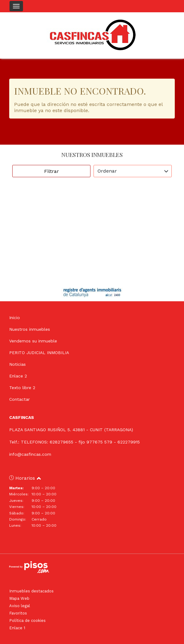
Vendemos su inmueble (33, 341)
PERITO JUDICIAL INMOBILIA (39, 353)
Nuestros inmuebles (30, 329)
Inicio (15, 318)
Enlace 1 (17, 628)
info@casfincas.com (30, 454)
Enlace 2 (18, 376)
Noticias (17, 364)
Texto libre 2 (22, 388)
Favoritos (18, 613)
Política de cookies (27, 621)
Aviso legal (20, 606)
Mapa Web (19, 598)
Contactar (19, 399)
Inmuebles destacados (31, 591)
